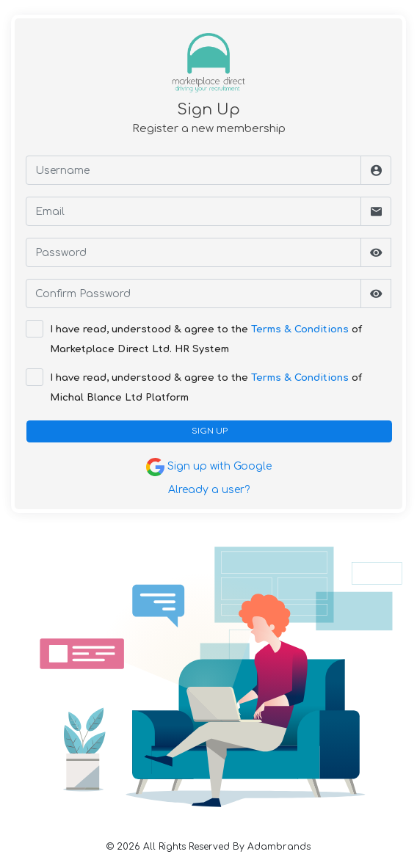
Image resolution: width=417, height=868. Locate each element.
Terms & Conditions (300, 329)
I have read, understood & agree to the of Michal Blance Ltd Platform (206, 388)
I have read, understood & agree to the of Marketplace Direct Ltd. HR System (206, 339)
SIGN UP (210, 431)
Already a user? (209, 490)
